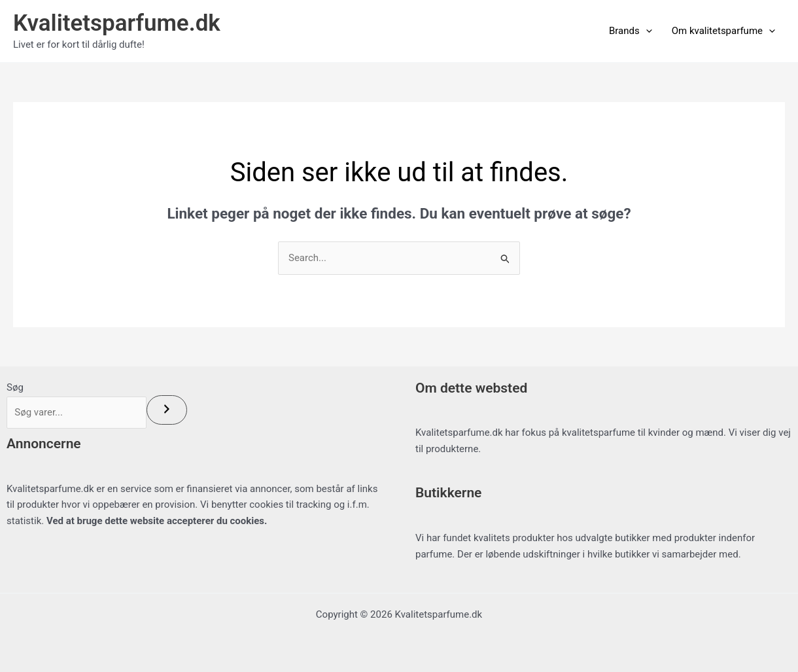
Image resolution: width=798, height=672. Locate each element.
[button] (646, 31)
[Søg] (173, 410)
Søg (15, 387)
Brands (631, 31)
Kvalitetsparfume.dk (117, 23)
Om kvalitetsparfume (723, 31)
